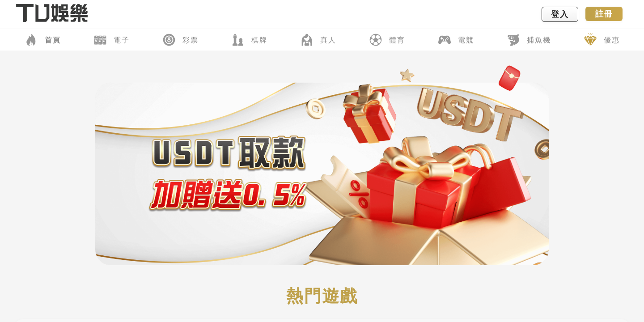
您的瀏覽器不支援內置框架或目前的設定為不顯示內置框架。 (322, 161)
